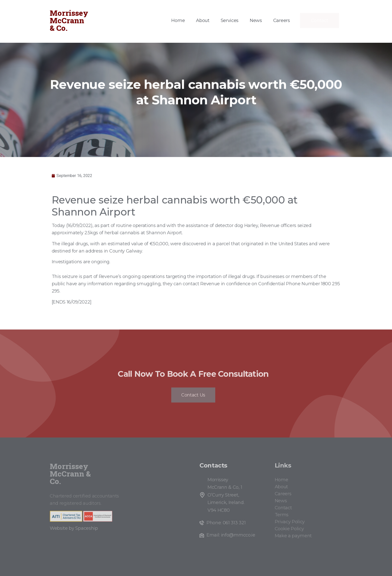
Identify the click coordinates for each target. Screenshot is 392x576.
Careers (282, 20)
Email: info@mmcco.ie (231, 535)
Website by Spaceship (74, 528)
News (256, 20)
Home (178, 20)
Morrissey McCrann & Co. (69, 20)
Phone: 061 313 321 (226, 523)
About (203, 20)
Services (230, 20)
